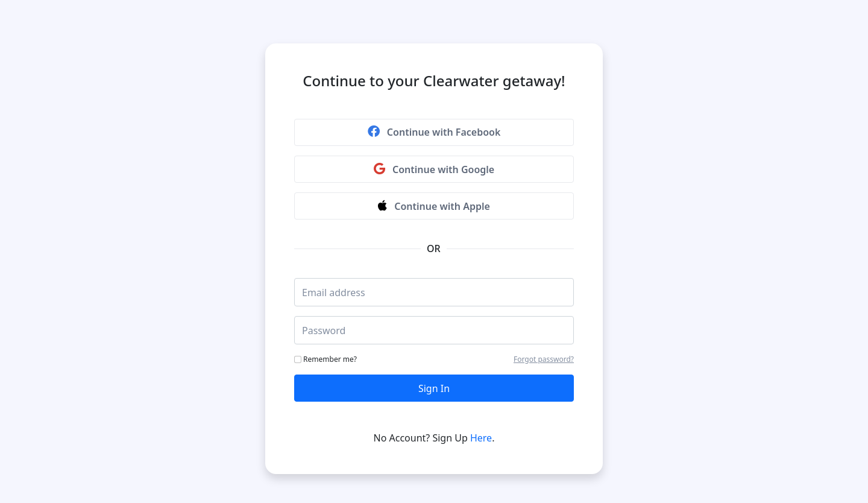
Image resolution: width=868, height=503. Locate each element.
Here (481, 438)
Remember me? (325, 359)
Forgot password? (544, 359)
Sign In (434, 388)
